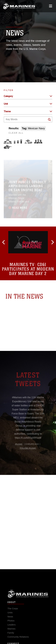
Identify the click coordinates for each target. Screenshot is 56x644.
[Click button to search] (49, 120)
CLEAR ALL (16, 133)
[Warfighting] (8, 147)
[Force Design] (8, 141)
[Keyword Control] (28, 119)
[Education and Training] (18, 141)
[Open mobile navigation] (51, 6)
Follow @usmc (28, 456)
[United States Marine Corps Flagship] (19, 6)
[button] (10, 242)
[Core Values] (28, 141)
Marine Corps (28, 597)
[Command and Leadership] (38, 141)
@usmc (19, 452)
